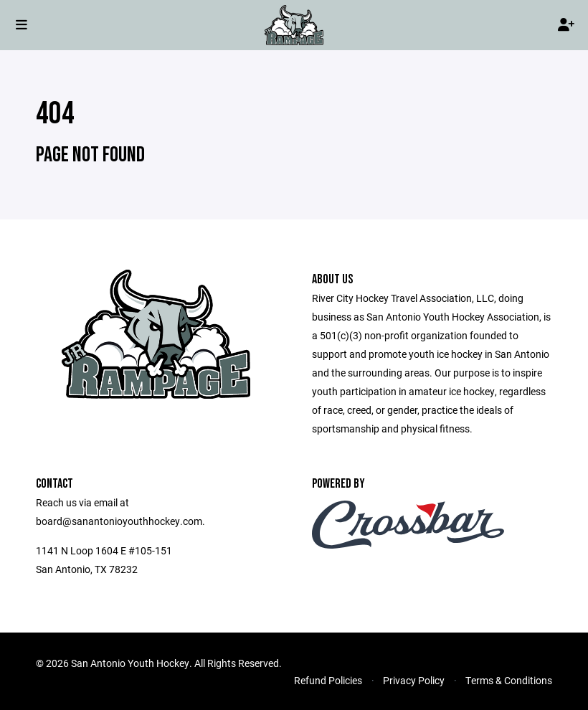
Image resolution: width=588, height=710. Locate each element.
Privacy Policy (414, 680)
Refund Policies (328, 680)
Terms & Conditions (509, 680)
